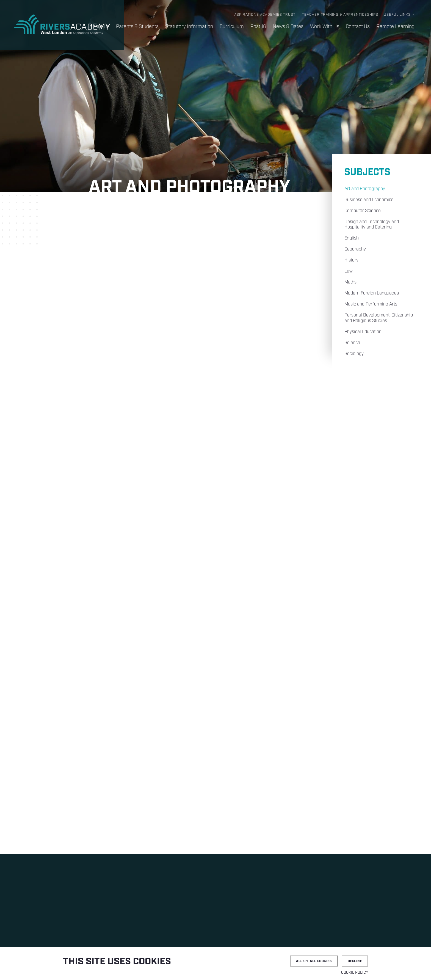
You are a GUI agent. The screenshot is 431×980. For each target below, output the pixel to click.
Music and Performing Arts (371, 304)
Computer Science (363, 211)
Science (352, 343)
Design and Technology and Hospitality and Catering (372, 225)
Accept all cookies (314, 961)
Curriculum (232, 27)
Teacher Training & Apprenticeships (340, 15)
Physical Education (363, 332)
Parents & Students (137, 27)
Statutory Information (189, 27)
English (352, 238)
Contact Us (358, 27)
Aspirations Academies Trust (265, 15)
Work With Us (325, 27)
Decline (355, 961)
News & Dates (288, 27)
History (351, 260)
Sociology (354, 354)
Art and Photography (365, 189)
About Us (99, 27)
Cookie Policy (355, 973)
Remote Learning (395, 27)
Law (349, 271)
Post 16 (258, 27)
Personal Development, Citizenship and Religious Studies (379, 318)
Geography (355, 249)
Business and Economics (369, 200)
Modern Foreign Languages (372, 293)
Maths (350, 282)
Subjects (367, 172)
